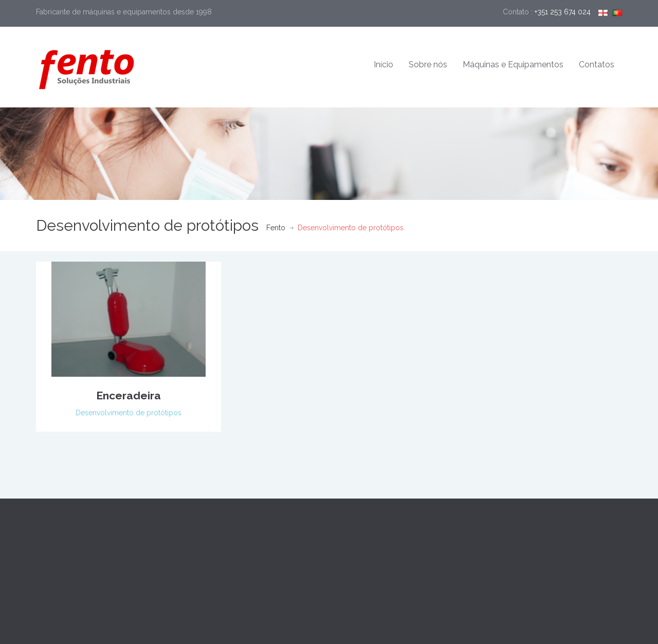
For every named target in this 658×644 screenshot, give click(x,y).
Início (383, 65)
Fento (276, 228)
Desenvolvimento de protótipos (129, 413)
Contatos (597, 65)
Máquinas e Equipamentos (513, 65)
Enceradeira (129, 395)
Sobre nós (428, 65)
